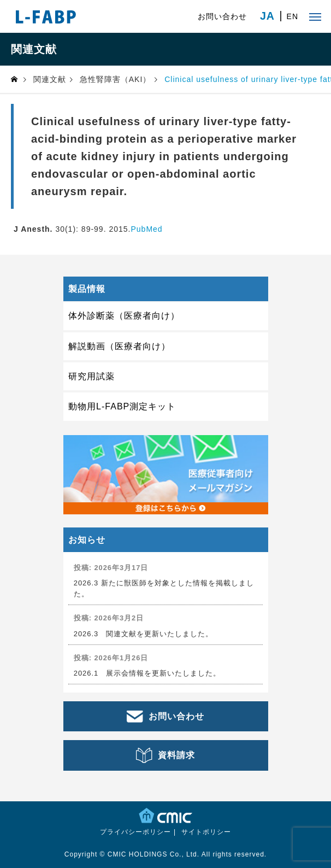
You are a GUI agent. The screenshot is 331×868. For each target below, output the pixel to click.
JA (267, 16)
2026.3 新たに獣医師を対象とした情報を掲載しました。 (164, 588)
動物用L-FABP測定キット (122, 406)
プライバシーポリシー (135, 832)
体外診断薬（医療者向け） (124, 316)
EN (292, 16)
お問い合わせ (222, 16)
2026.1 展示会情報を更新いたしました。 (147, 673)
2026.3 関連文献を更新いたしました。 (144, 634)
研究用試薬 (91, 376)
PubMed (146, 229)
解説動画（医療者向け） (119, 346)
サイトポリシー (206, 832)
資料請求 (176, 755)
